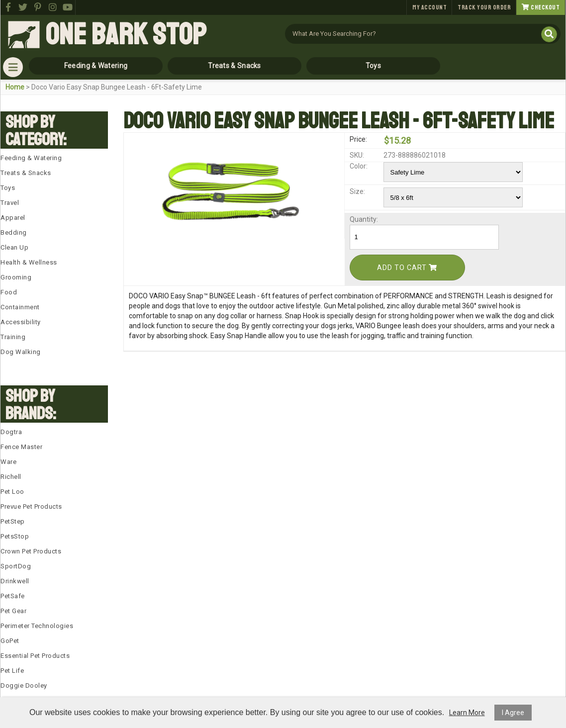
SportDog (16, 566)
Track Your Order (484, 7)
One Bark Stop (126, 35)
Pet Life (12, 671)
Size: (357, 191)
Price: (358, 139)
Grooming (16, 277)
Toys (373, 66)
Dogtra (11, 432)
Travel (10, 203)
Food (9, 292)
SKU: (357, 155)
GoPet (10, 641)
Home (15, 87)
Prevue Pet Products (31, 506)
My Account (429, 7)
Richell (11, 477)
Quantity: (364, 219)
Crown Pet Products (31, 551)
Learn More (467, 713)
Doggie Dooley (24, 685)
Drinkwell (15, 581)
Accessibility (21, 322)
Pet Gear (13, 611)
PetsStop (15, 536)
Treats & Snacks (235, 66)
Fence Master (21, 447)
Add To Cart (407, 268)
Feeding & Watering (96, 66)
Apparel (13, 218)
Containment (20, 307)
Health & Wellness (29, 262)
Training (13, 337)
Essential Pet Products (35, 656)
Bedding (14, 232)
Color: (359, 166)
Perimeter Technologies (37, 626)
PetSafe (13, 596)
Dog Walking (21, 352)
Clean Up (14, 247)
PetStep (13, 521)
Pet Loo (12, 492)
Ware (8, 462)
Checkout (541, 7)
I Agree (513, 713)
